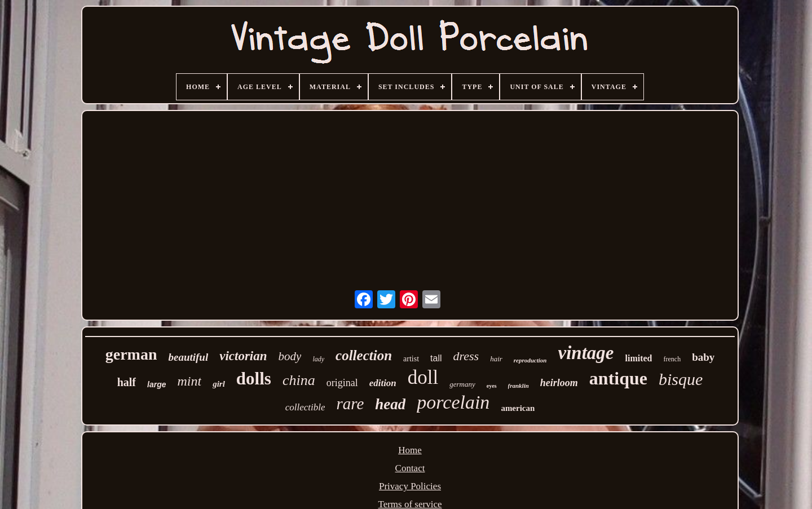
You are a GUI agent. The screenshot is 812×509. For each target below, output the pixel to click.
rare (350, 404)
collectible (305, 407)
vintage (586, 353)
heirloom (559, 383)
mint (189, 381)
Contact (410, 468)
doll (423, 377)
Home (410, 450)
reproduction (530, 360)
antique (618, 378)
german (131, 354)
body (290, 356)
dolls (254, 379)
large (156, 384)
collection (364, 355)
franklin (518, 386)
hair (496, 359)
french (672, 359)
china (299, 380)
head (390, 404)
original (342, 383)
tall (436, 358)
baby (703, 357)
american (518, 408)
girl (219, 384)
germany (462, 384)
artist (411, 359)
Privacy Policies (410, 486)
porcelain (453, 402)
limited (638, 358)
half (127, 382)
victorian (243, 356)
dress (466, 356)
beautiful (188, 357)
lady (318, 359)
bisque (681, 379)
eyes (492, 386)
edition (383, 383)
